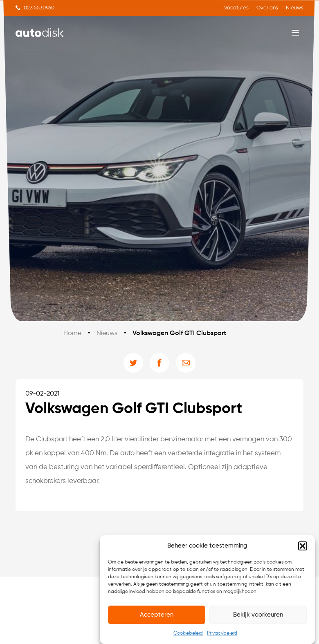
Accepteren (157, 615)
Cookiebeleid (188, 633)
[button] (303, 546)
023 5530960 (39, 8)
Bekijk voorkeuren (258, 615)
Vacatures (236, 8)
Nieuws (295, 8)
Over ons (267, 8)
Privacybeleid (222, 633)
